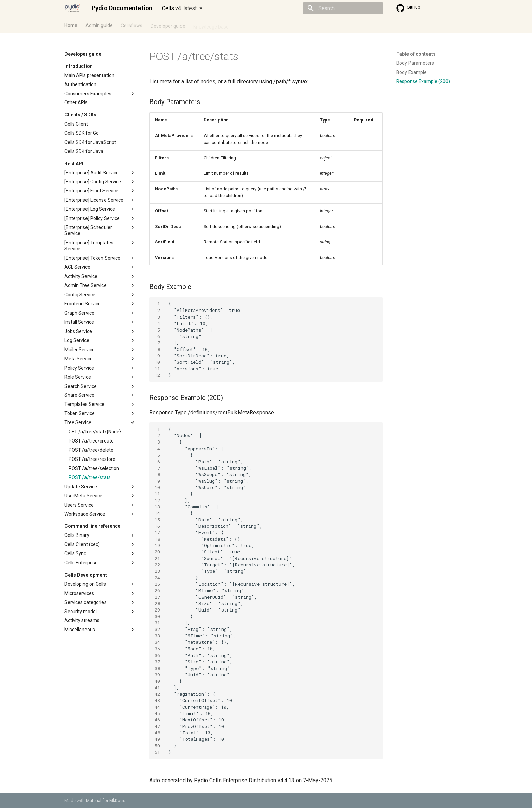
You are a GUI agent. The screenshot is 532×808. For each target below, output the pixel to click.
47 (157, 726)
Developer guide (168, 25)
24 (157, 578)
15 (157, 520)
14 (157, 513)
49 (157, 739)
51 (157, 752)
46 (157, 720)
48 (157, 733)
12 (157, 375)
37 (157, 662)
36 (157, 655)
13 (157, 507)
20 (157, 552)
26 (157, 590)
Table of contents (416, 54)
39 (157, 675)
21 (157, 558)
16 (157, 526)
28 (157, 603)
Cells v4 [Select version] (179, 8)
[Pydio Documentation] (73, 8)
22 (157, 565)
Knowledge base (211, 25)
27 (157, 597)
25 (157, 584)
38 (157, 668)
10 (157, 362)
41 (157, 688)
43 (157, 700)
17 (157, 532)
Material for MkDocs (106, 800)
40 (157, 681)
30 (157, 616)
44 (157, 707)
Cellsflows (132, 25)
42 (157, 694)
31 (157, 623)
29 (157, 610)
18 (157, 539)
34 (157, 642)
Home (71, 25)
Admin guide (99, 25)
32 (157, 629)
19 (157, 545)
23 (157, 571)
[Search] (343, 8)
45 (157, 713)
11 (157, 369)
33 (157, 636)
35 (157, 649)
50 (157, 746)
